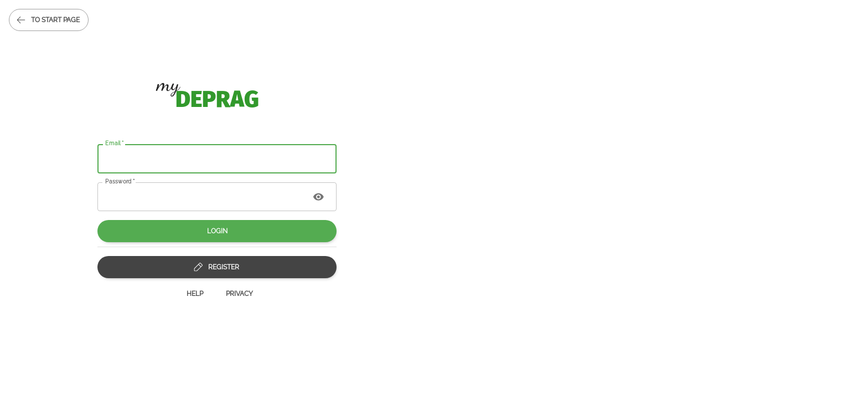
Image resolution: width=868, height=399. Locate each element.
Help (195, 294)
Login (217, 231)
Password (120, 181)
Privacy (239, 294)
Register (217, 267)
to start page (49, 20)
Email (115, 143)
